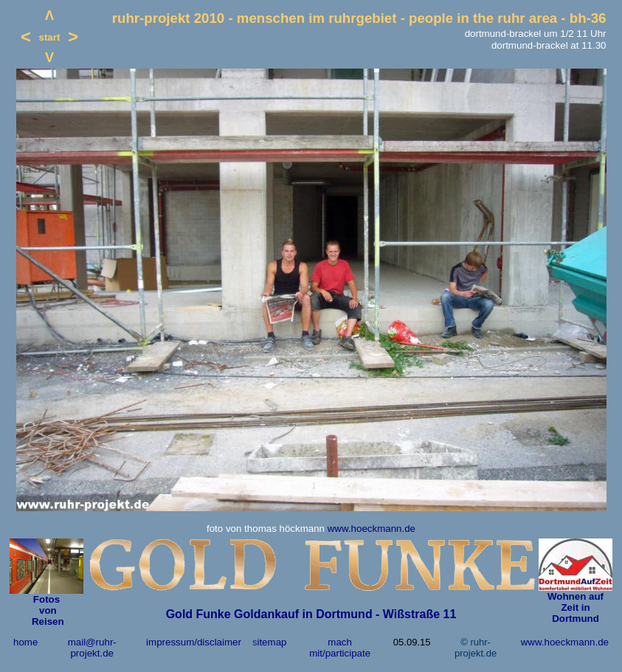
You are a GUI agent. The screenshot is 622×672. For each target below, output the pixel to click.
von (46, 610)
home (25, 642)
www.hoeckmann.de (372, 529)
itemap (272, 642)
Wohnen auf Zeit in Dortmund (576, 607)
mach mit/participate (340, 648)
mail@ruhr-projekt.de (92, 648)
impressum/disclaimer (194, 642)
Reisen (46, 621)
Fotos (46, 599)
